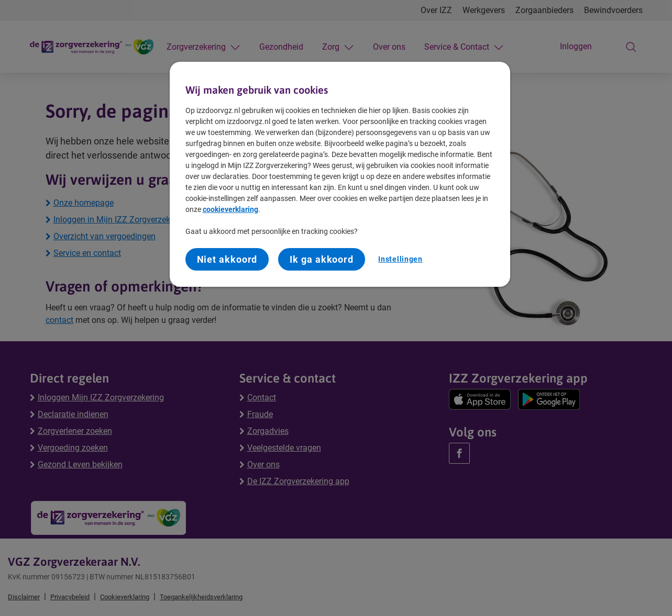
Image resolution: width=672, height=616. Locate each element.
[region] (340, 175)
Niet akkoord (227, 259)
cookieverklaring (230, 209)
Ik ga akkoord (322, 259)
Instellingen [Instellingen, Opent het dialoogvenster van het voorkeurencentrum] (400, 259)
